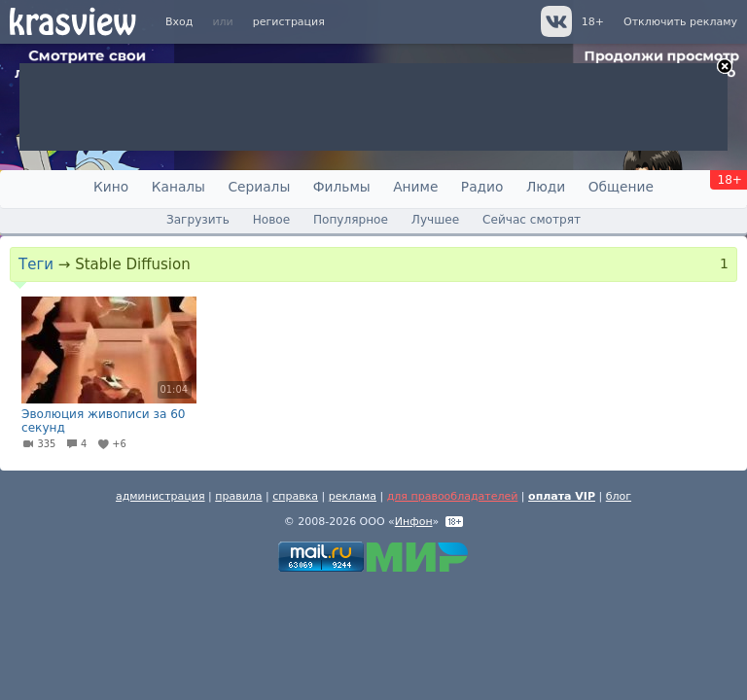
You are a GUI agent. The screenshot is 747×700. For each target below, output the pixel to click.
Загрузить (198, 220)
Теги (36, 264)
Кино (111, 187)
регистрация (289, 22)
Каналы (178, 187)
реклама (353, 496)
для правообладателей (453, 496)
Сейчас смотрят (532, 220)
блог (619, 496)
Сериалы (259, 187)
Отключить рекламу (680, 22)
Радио (482, 187)
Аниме (415, 187)
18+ (593, 22)
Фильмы (342, 187)
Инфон (414, 522)
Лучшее (435, 220)
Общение (621, 187)
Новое (271, 220)
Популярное (351, 220)
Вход (179, 22)
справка (295, 496)
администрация (160, 496)
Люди (546, 187)
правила (238, 496)
